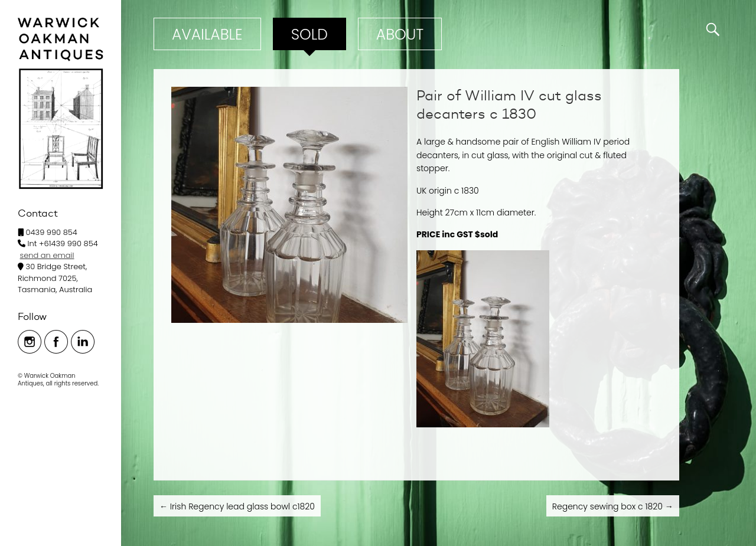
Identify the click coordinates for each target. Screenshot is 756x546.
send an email (47, 255)
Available (207, 35)
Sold (309, 35)
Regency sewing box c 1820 (613, 506)
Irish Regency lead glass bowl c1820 (237, 506)
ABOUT (400, 35)
